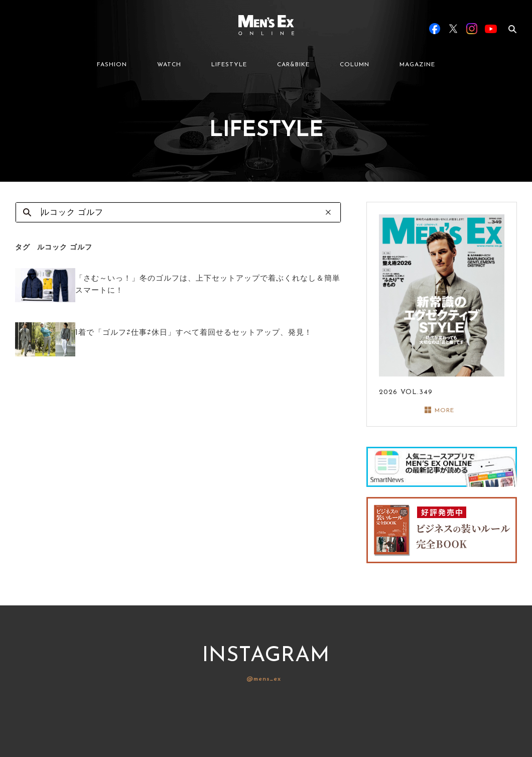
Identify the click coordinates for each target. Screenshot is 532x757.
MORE (444, 411)
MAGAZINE (417, 65)
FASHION (112, 65)
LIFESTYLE (229, 65)
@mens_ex (264, 679)
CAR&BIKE (293, 65)
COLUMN (355, 65)
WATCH (169, 65)
